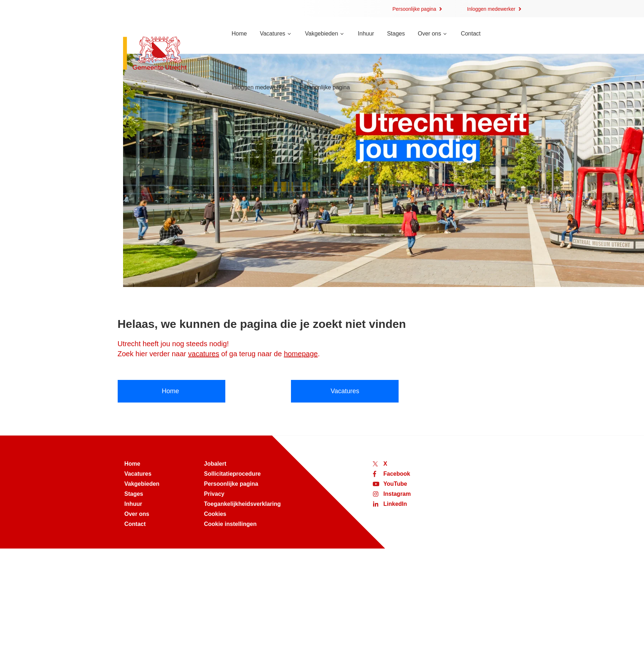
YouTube (395, 484)
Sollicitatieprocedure (232, 474)
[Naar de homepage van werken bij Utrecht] (169, 54)
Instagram (397, 494)
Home (239, 34)
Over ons (429, 34)
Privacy (214, 494)
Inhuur (366, 34)
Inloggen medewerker (491, 9)
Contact (471, 34)
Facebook (397, 474)
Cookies (215, 514)
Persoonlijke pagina (414, 9)
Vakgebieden (321, 34)
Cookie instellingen (231, 524)
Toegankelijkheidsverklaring (243, 504)
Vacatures (272, 34)
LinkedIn (395, 504)
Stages (396, 34)
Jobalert (215, 464)
